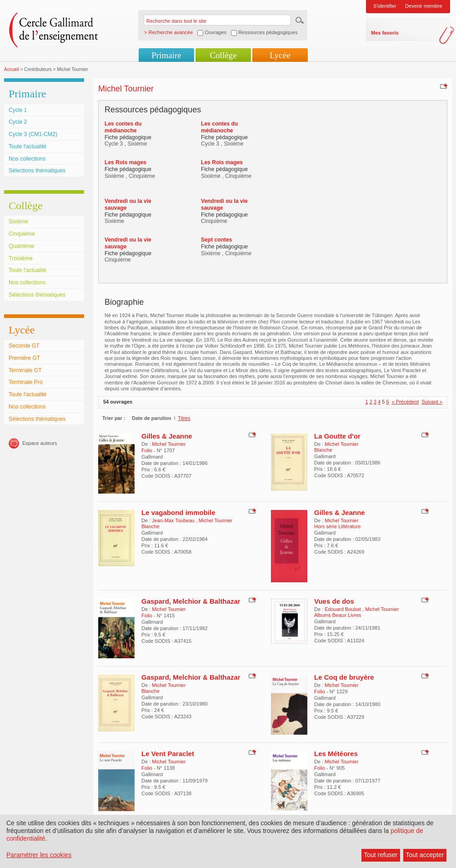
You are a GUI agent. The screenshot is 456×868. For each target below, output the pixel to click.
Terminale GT (25, 370)
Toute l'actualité (28, 146)
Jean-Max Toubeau (174, 520)
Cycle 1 (18, 110)
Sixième (18, 222)
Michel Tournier (169, 444)
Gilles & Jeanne (167, 436)
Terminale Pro (26, 382)
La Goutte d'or (337, 436)
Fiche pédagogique (128, 137)
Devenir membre (423, 6)
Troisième (21, 258)
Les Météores (336, 754)
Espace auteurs (40, 443)
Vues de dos (334, 601)
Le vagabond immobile (178, 512)
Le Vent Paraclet (168, 754)
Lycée (280, 55)
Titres (184, 418)
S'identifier (385, 6)
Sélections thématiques (37, 171)
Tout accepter (425, 855)
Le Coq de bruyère (344, 677)
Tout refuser (381, 855)
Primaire (166, 55)
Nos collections (27, 159)
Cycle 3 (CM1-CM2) (33, 134)
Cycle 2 (18, 122)
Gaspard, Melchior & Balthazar (191, 601)
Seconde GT (24, 346)
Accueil (12, 69)
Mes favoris (385, 33)
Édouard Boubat (343, 609)
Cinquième (22, 234)
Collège (223, 55)
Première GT (24, 358)
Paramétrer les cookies (39, 855)
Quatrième (21, 246)
